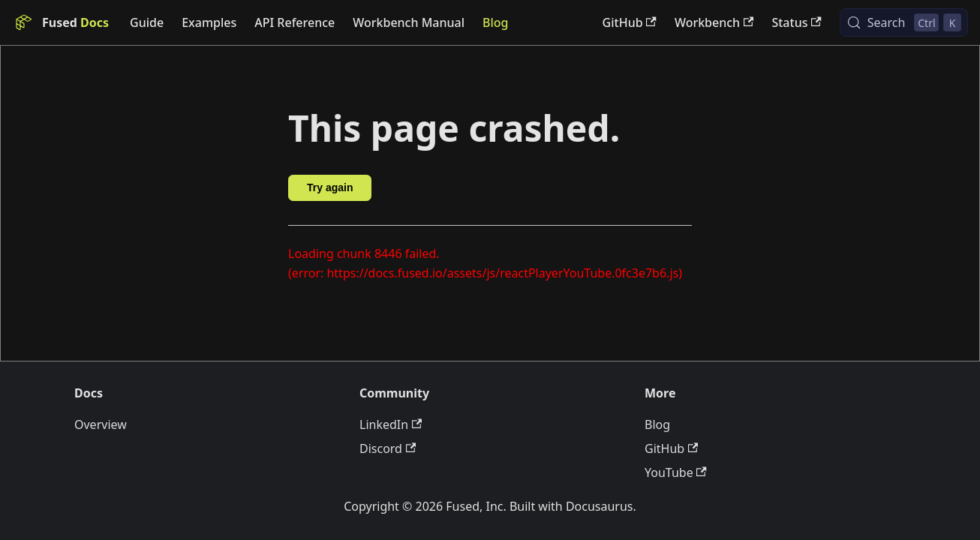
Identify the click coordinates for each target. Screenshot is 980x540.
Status (796, 22)
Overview (101, 424)
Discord (388, 448)
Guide (147, 22)
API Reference (295, 22)
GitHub (630, 22)
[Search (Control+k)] (904, 22)
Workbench (714, 22)
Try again (330, 187)
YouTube (676, 472)
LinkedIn (391, 424)
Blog (495, 22)
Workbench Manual (409, 22)
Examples (209, 22)
